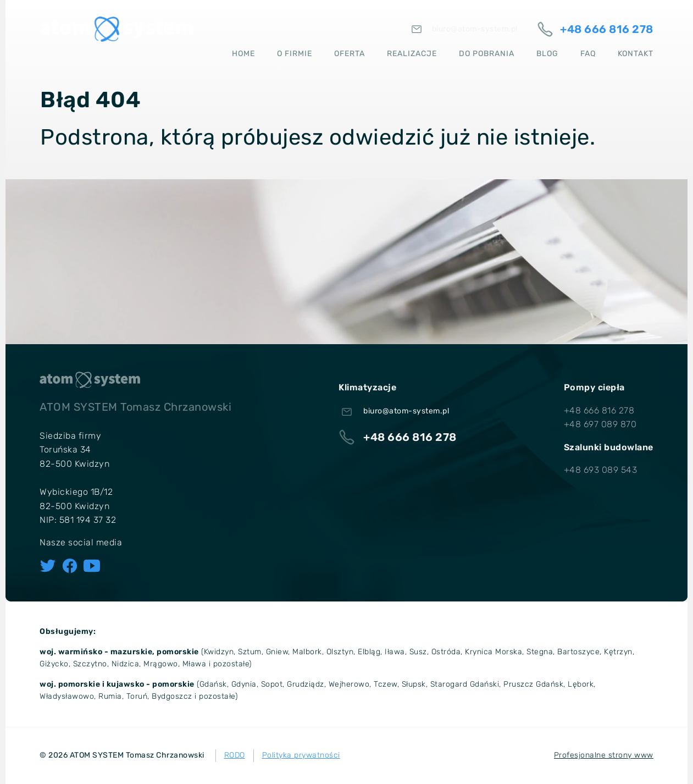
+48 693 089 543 (601, 470)
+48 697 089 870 (600, 424)
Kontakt (636, 53)
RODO (235, 755)
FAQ (588, 53)
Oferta (350, 53)
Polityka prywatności (301, 755)
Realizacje (412, 53)
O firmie (295, 53)
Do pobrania (487, 53)
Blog (547, 53)
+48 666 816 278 (599, 410)
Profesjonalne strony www (604, 755)
